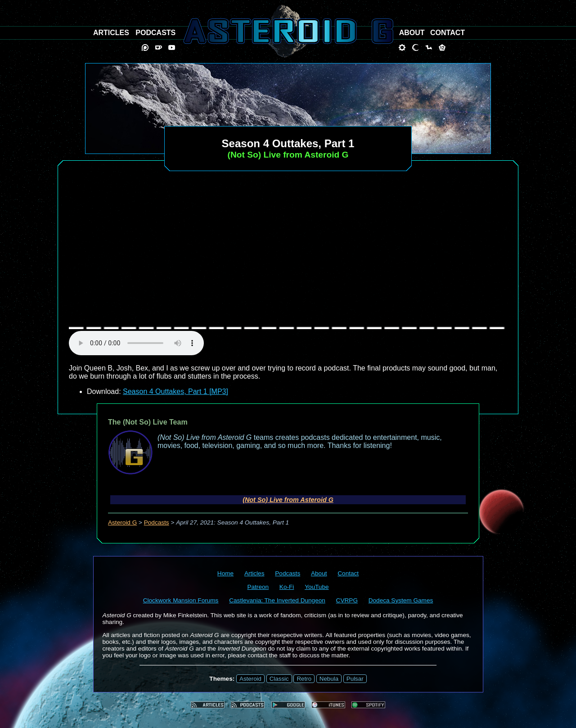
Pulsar (355, 679)
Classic (279, 679)
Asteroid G (122, 522)
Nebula (329, 679)
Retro (304, 679)
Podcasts (157, 522)
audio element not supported (136, 343)
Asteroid (250, 679)
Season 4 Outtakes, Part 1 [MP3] (175, 391)
